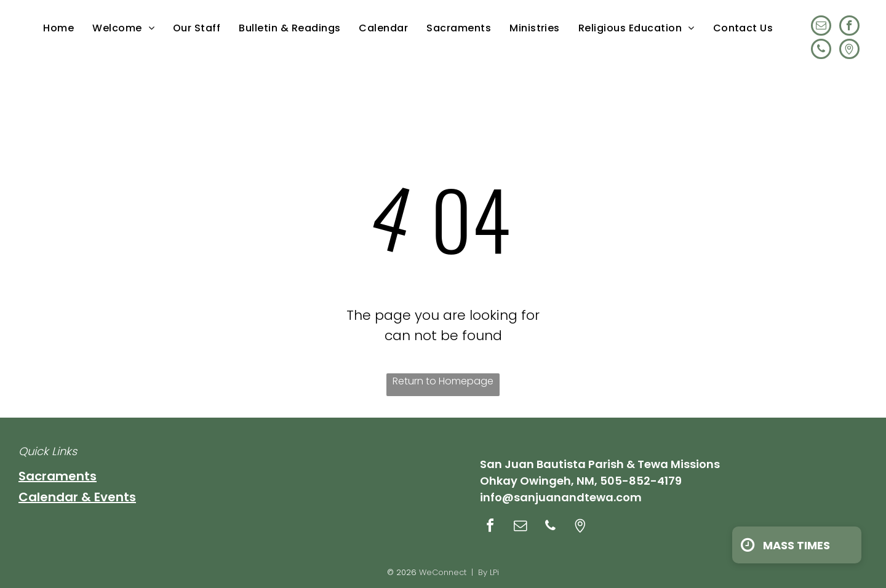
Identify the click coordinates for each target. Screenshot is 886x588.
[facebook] (849, 27)
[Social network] (849, 50)
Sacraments (58, 476)
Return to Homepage (443, 381)
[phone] (821, 50)
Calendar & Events (77, 497)
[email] (821, 27)
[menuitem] (58, 28)
